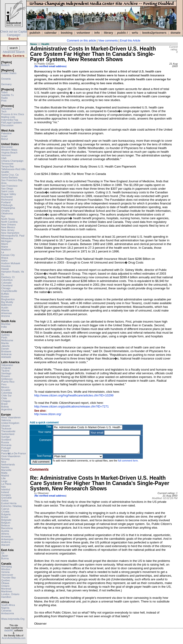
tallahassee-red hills (13, 169)
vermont (6, 155)
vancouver (7, 575)
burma (5, 558)
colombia (6, 393)
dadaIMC (9, 631)
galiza (5, 500)
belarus (5, 525)
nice (4, 462)
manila (5, 343)
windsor (6, 569)
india (4, 327)
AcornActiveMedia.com (14, 638)
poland (5, 451)
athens (5, 534)
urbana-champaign (12, 161)
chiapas (6, 401)
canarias (6, 611)
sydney (5, 335)
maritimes (7, 591)
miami (5, 244)
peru (4, 384)
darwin (5, 349)
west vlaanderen (11, 417)
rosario (6, 376)
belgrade (6, 520)
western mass (9, 150)
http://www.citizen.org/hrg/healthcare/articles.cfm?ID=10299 (74, 395)
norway (5, 459)
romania (6, 445)
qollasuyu (7, 379)
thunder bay (8, 578)
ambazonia (8, 613)
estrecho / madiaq (11, 506)
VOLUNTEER (84, 33)
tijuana (5, 371)
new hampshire (10, 233)
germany (6, 84)
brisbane (6, 351)
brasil (4, 404)
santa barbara (9, 177)
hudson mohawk (11, 263)
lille (3, 478)
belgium (6, 523)
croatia (5, 512)
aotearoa (6, 354)
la (3, 252)
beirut (5, 139)
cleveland (7, 285)
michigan (6, 241)
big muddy (7, 302)
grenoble (6, 498)
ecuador (6, 390)
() (50, 66)
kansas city (8, 255)
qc (3, 553)
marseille (6, 470)
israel (4, 136)
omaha (5, 211)
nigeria (5, 608)
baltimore (6, 305)
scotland (6, 440)
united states (9, 73)
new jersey (8, 230)
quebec (6, 580)
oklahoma (7, 213)
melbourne (7, 340)
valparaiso (7, 365)
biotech (5, 65)
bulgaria (6, 514)
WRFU (135, 33)
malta (4, 473)
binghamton (8, 299)
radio (5, 98)
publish (35, 33)
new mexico (8, 227)
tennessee (7, 164)
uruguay (6, 368)
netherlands (8, 464)
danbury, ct (8, 277)
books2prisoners (154, 33)
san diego (7, 189)
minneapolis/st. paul (13, 236)
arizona (5, 316)
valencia (6, 420)
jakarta (5, 346)
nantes (5, 467)
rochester (7, 197)
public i (122, 33)
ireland (5, 492)
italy (3, 487)
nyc (3, 216)
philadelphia (8, 208)
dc (3, 274)
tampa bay (8, 166)
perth (4, 338)
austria (5, 531)
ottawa (5, 583)
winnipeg (6, 566)
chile (4, 398)
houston (6, 266)
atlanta (5, 310)
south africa (8, 605)
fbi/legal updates (11, 123)
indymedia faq (10, 120)
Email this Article (130, 41)
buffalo (5, 294)
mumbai (6, 324)
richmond (7, 200)
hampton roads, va (12, 272)
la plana (6, 484)
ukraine (6, 426)
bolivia (5, 407)
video (4, 92)
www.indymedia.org (13, 619)
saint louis (7, 191)
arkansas (6, 313)
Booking (67, 33)
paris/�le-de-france (14, 453)
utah (4, 158)
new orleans (9, 225)
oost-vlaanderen (11, 456)
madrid (5, 476)
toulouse (6, 428)
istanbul (6, 489)
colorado (6, 283)
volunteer (6, 109)
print (4, 101)
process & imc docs (13, 114)
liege (4, 481)
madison (6, 249)
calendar (50, 33)
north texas (8, 219)
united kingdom (10, 423)
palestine (6, 133)
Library (109, 33)
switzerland (8, 434)
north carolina (9, 222)
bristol (5, 517)
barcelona (7, 528)
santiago (6, 373)
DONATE (175, 33)
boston (5, 297)
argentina (7, 409)
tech (4, 111)
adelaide (6, 357)
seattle (5, 172)
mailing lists (8, 117)
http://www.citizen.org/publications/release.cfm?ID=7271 (72, 406)
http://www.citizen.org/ (48, 414)
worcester (7, 147)
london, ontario (10, 594)
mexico (5, 387)
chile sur (6, 395)
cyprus (5, 509)
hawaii (5, 269)
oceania (6, 79)
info (97, 33)
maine (5, 247)
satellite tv (7, 95)
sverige (5, 437)
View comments (108, 41)
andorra (6, 542)
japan (5, 556)
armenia (6, 536)
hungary (6, 495)
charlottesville (9, 291)
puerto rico (8, 382)
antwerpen (7, 539)
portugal (6, 448)
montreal (6, 589)
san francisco (9, 186)
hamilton (6, 597)
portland (6, 202)
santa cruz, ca (10, 175)
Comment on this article (81, 41)
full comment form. (128, 461)
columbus (7, 280)
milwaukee (7, 238)
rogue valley (9, 194)
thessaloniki (8, 431)
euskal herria (9, 503)
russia (5, 442)
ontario (5, 586)
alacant (5, 545)
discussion (7, 125)
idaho (4, 261)
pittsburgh (7, 205)
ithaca (5, 258)
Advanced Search (14, 52)
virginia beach (9, 153)
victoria (5, 572)
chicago (6, 288)
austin (5, 308)
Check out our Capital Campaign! (14, 33)
